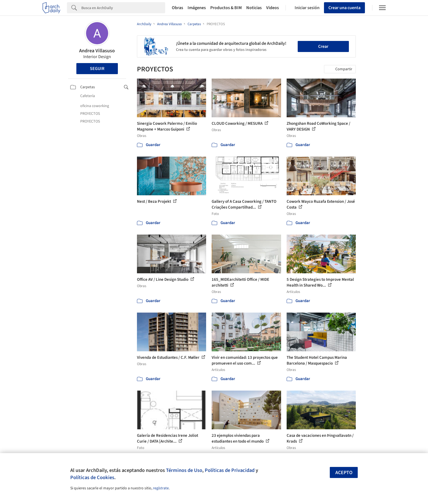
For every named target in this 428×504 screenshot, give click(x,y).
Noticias (254, 8)
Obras (177, 8)
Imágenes (197, 8)
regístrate (161, 488)
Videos (273, 8)
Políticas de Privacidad (230, 470)
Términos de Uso (184, 470)
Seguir (97, 69)
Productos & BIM (226, 8)
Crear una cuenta (344, 8)
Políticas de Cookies (92, 477)
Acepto (344, 473)
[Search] (123, 8)
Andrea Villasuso (97, 51)
